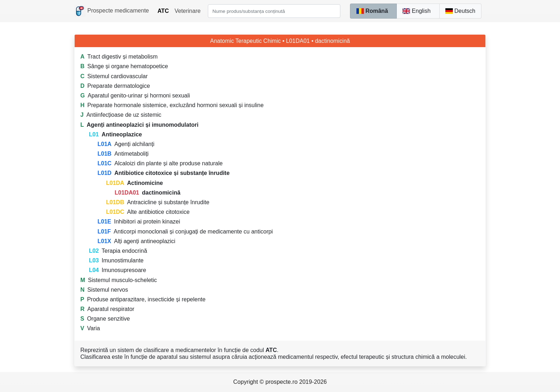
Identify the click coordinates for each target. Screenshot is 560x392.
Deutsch (460, 11)
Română (372, 11)
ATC (163, 11)
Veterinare (188, 11)
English (416, 11)
